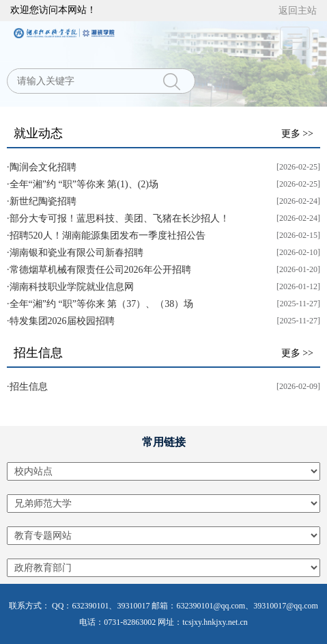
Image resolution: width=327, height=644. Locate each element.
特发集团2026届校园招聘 (62, 321)
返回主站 (298, 11)
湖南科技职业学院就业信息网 (72, 287)
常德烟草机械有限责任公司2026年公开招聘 (100, 270)
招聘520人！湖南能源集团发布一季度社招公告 (108, 236)
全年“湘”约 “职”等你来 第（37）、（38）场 (102, 304)
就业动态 (38, 133)
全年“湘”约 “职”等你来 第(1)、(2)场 (84, 184)
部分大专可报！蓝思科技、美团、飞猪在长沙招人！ (119, 218)
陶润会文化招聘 (43, 167)
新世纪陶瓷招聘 (43, 201)
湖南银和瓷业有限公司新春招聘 (76, 253)
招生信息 (38, 353)
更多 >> (297, 134)
